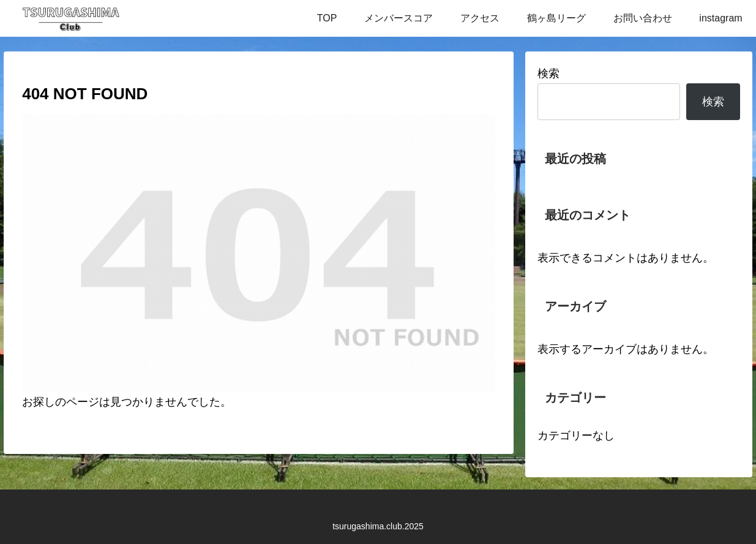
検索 (548, 74)
